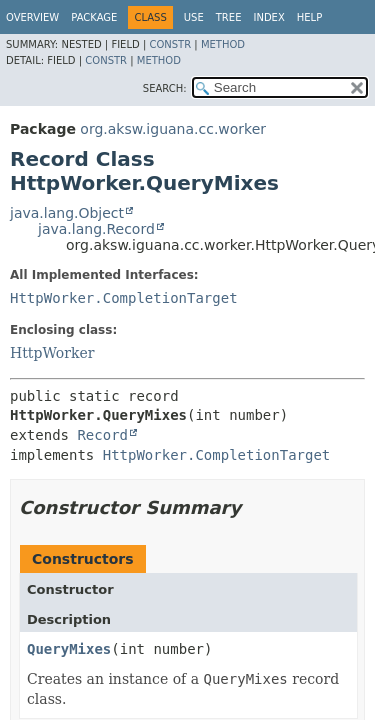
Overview (32, 17)
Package (94, 17)
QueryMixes (69, 649)
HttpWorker (52, 353)
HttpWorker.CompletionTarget (124, 298)
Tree (229, 17)
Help (309, 17)
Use (194, 17)
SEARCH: (165, 88)
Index (268, 17)
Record (102, 435)
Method (223, 44)
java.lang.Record (96, 229)
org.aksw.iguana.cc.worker (173, 129)
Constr (170, 44)
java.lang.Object (67, 213)
